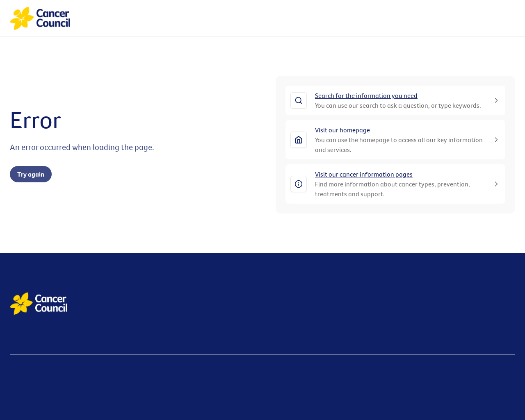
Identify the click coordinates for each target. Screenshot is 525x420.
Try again (31, 174)
